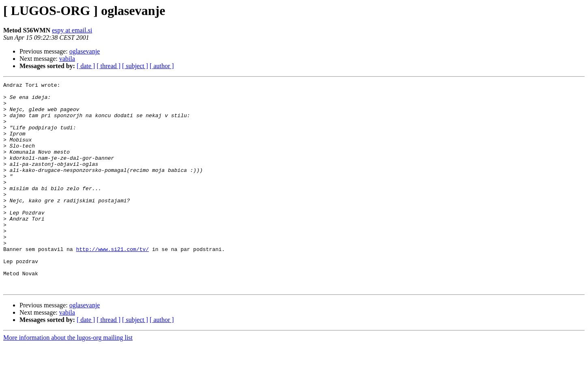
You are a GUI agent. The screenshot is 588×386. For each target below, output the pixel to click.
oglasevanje (85, 51)
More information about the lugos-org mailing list (68, 379)
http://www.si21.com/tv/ (112, 283)
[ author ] (162, 66)
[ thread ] (109, 66)
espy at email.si (72, 30)
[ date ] (86, 66)
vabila (67, 59)
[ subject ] (135, 66)
